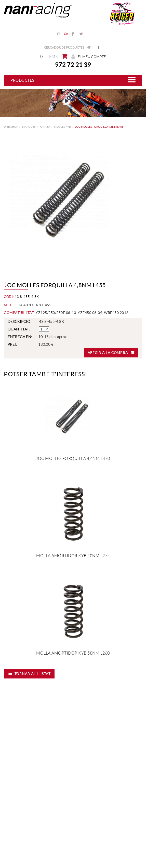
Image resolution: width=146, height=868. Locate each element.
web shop (11, 127)
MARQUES (29, 127)
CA (66, 34)
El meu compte (89, 57)
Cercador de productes (68, 47)
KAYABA (45, 127)
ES (59, 34)
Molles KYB (62, 127)
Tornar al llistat (29, 674)
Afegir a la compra (111, 352)
